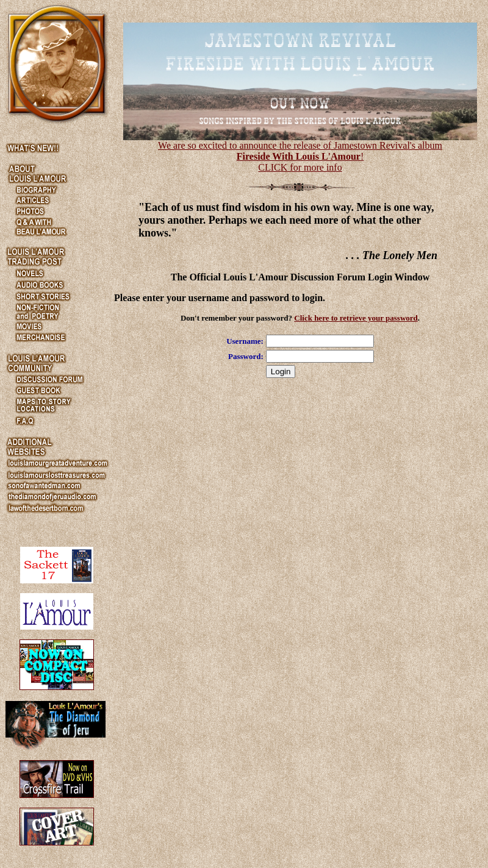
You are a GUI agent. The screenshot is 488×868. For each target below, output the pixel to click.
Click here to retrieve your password (356, 318)
